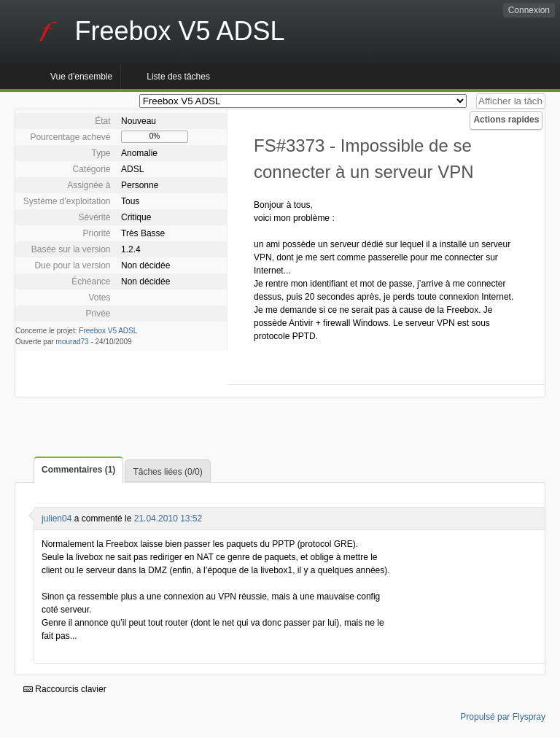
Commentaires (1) (78, 470)
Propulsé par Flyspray (503, 717)
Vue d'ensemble (81, 77)
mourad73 (73, 342)
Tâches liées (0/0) (167, 472)
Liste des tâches (178, 77)
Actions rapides (506, 120)
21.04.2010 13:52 (168, 518)
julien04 (57, 518)
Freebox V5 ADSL (108, 331)
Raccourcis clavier (65, 689)
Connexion (529, 10)
